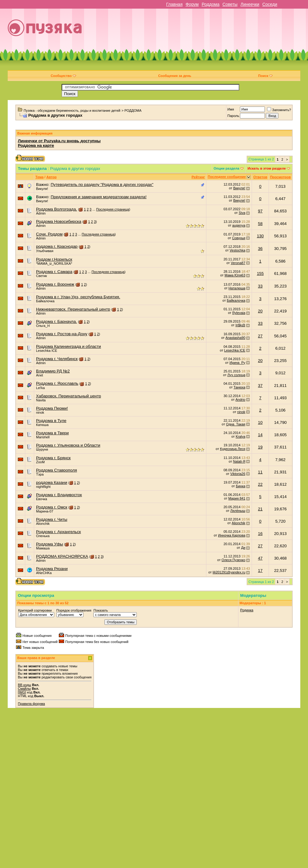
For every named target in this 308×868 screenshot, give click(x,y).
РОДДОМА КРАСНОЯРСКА (62, 556)
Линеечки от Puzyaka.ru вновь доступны (59, 141)
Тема (39, 177)
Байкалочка (45, 301)
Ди (243, 548)
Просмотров (280, 177)
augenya (239, 225)
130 (260, 236)
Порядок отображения (74, 610)
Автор (51, 177)
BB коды (24, 685)
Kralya (240, 436)
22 (260, 484)
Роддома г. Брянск (53, 458)
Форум (192, 4)
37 (260, 386)
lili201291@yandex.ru (229, 572)
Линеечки (250, 4)
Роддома (211, 4)
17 (260, 571)
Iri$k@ (240, 325)
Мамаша (43, 548)
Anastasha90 (235, 338)
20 (260, 311)
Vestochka (238, 250)
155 (260, 273)
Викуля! (42, 189)
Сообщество (63, 76)
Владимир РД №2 (53, 371)
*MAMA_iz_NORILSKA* (54, 263)
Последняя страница (113, 209)
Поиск (265, 76)
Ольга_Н (43, 326)
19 (260, 447)
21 (260, 509)
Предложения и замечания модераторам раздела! (98, 197)
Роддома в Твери (52, 433)
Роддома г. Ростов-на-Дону (62, 334)
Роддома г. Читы (52, 519)
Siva (242, 213)
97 (260, 211)
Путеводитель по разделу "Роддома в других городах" (102, 185)
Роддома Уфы (50, 544)
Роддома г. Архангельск (59, 532)
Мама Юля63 (235, 275)
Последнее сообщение (227, 177)
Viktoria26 (238, 474)
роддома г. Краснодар (57, 246)
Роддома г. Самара (54, 272)
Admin (41, 213)
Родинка (247, 610)
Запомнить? (279, 110)
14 (260, 435)
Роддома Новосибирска (59, 221)
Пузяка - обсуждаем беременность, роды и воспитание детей (72, 111)
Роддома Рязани (52, 569)
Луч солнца (236, 375)
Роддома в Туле (51, 421)
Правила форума (31, 704)
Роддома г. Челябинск (57, 359)
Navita (41, 400)
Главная (174, 4)
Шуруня (42, 449)
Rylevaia (239, 313)
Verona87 (238, 263)
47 (260, 558)
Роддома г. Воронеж (55, 284)
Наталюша (237, 288)
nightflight (43, 487)
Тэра (40, 474)
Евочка (42, 499)
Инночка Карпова (232, 535)
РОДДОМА (133, 111)
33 (260, 286)
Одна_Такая (236, 424)
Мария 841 (237, 498)
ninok (40, 412)
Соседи (270, 4)
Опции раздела (227, 168)
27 (260, 336)
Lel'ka (40, 388)
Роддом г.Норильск (54, 259)
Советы (230, 4)
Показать (101, 610)
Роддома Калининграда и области (69, 346)
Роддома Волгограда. (57, 209)
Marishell (43, 437)
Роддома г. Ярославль (57, 383)
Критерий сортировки (35, 610)
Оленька (43, 536)
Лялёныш (238, 511)
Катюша (42, 425)
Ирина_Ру (237, 363)
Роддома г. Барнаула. (57, 321)
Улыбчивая (45, 251)
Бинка (241, 486)
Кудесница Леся (233, 449)
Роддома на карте (36, 145)
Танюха (239, 387)
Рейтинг (198, 177)
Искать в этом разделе (267, 168)
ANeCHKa (44, 573)
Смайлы (24, 689)
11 (260, 472)
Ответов (260, 177)
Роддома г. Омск (52, 507)
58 (260, 224)
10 (260, 422)
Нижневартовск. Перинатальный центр (73, 309)
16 (260, 534)
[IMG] (22, 692)
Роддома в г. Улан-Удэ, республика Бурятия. (78, 297)
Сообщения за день (174, 76)
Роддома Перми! (52, 408)
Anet (40, 375)
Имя (231, 109)
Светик (41, 276)
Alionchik (43, 524)
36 (260, 249)
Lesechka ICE (47, 351)
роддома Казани (52, 482)
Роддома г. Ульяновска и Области (68, 445)
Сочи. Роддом (49, 234)
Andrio (241, 400)
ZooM (40, 462)
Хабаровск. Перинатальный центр (69, 396)
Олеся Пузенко (233, 560)
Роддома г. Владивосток (59, 495)
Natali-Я (239, 461)
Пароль (233, 116)
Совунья (239, 238)
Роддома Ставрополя (57, 470)
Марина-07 (45, 511)
